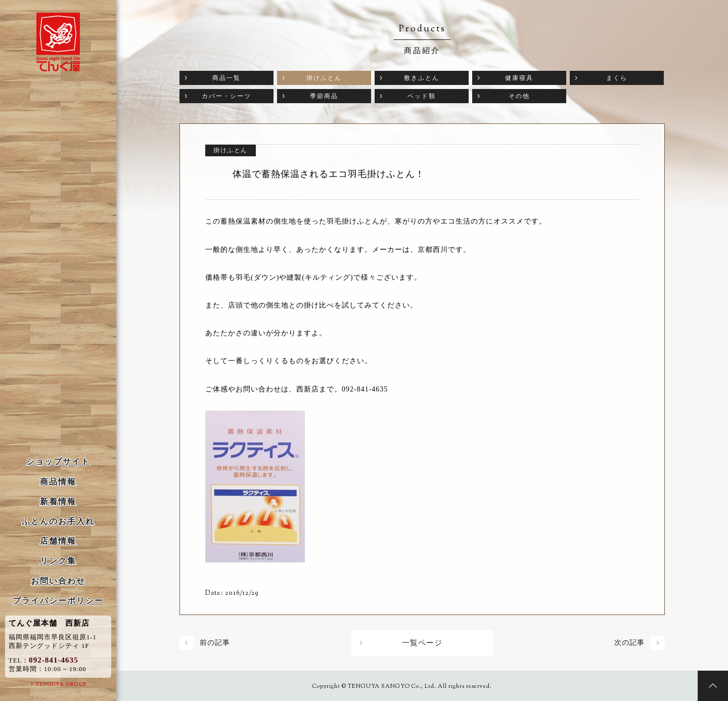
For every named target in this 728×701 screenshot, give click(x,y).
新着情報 (58, 501)
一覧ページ (422, 643)
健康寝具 (519, 78)
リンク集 (58, 561)
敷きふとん (422, 78)
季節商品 (324, 96)
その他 (519, 96)
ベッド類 (422, 96)
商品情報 (58, 482)
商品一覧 (226, 78)
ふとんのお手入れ (58, 521)
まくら (617, 78)
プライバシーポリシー (58, 601)
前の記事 (215, 643)
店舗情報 (58, 541)
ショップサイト (58, 462)
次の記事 (629, 643)
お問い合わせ (58, 581)
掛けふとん (324, 78)
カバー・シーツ (226, 96)
